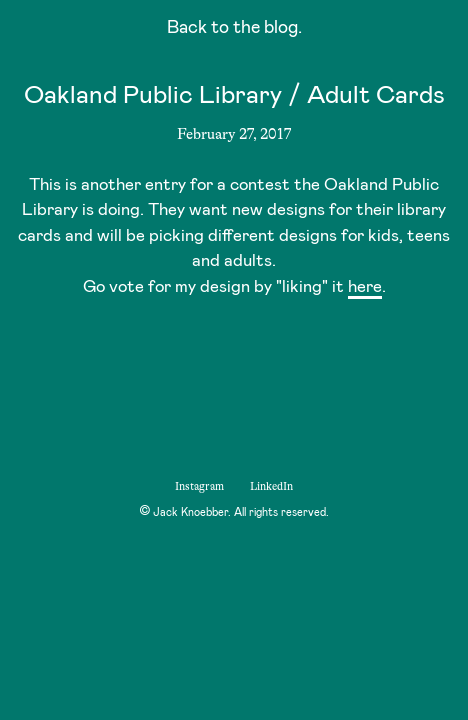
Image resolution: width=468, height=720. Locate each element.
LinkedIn (271, 486)
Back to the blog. (234, 29)
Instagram (199, 486)
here (365, 287)
